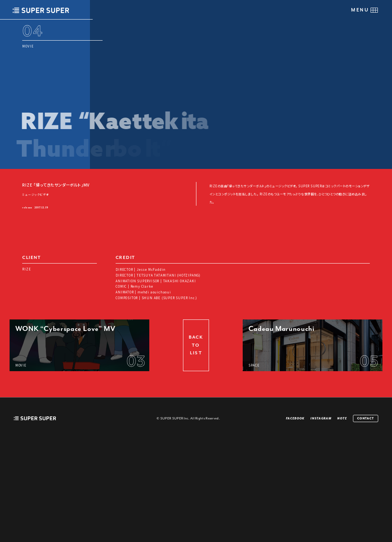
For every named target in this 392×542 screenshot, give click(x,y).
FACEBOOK (295, 521)
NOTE (342, 521)
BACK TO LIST (196, 448)
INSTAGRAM (321, 521)
